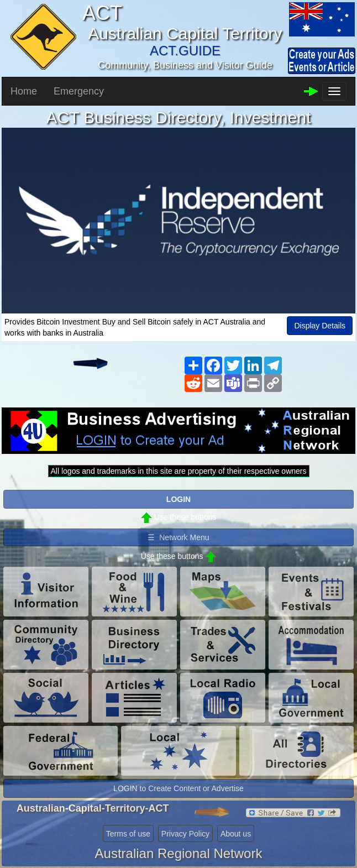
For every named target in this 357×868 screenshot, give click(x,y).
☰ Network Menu (178, 537)
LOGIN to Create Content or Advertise (179, 788)
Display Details (320, 326)
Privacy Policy (185, 834)
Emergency (79, 91)
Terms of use (128, 834)
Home (24, 91)
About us (236, 834)
